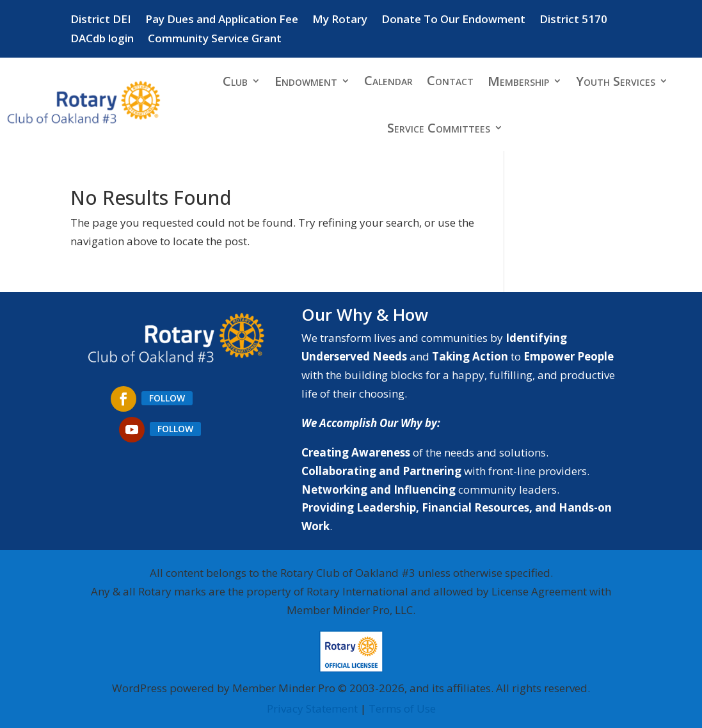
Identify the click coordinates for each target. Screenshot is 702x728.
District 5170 (573, 20)
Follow (167, 398)
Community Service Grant (215, 40)
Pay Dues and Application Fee (222, 20)
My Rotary (340, 20)
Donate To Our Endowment (453, 20)
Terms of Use (402, 708)
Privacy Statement (312, 708)
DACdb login (102, 40)
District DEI (101, 20)
